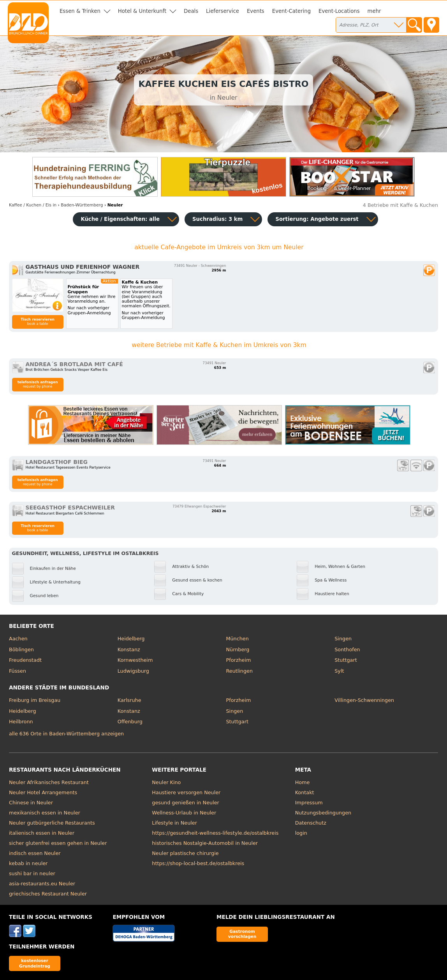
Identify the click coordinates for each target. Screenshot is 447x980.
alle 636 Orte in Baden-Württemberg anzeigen (66, 734)
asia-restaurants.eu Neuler (42, 884)
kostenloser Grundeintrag (35, 963)
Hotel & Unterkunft (142, 11)
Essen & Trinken (80, 11)
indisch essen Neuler (35, 853)
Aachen (18, 639)
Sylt (339, 671)
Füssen (18, 671)
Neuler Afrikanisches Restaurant (49, 782)
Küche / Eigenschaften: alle (120, 219)
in (33, 205)
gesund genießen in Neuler (186, 803)
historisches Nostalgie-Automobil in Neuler (205, 843)
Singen (343, 639)
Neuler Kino (166, 782)
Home (303, 782)
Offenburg (130, 722)
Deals (191, 11)
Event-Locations (339, 11)
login (301, 833)
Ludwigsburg (133, 671)
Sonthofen (347, 650)
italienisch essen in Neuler (42, 833)
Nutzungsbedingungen (323, 813)
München (237, 639)
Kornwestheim (135, 660)
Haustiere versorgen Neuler (186, 792)
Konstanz (129, 650)
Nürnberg (238, 650)
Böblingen (21, 650)
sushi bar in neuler (32, 873)
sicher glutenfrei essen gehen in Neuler (58, 843)
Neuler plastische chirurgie (185, 853)
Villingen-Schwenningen (364, 700)
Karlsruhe (129, 700)
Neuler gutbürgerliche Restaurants (52, 823)
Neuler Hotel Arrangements (43, 792)
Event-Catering (291, 11)
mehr (374, 11)
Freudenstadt (25, 660)
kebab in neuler (28, 863)
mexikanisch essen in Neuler (45, 813)
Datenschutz (311, 823)
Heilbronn (21, 722)
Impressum (309, 803)
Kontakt (305, 792)
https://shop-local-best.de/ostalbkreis (198, 863)
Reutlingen (239, 671)
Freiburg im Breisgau (35, 700)
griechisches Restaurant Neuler (48, 894)
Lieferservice (223, 11)
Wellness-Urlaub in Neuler (184, 813)
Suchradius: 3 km (217, 219)
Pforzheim (238, 660)
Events (256, 11)
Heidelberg (131, 639)
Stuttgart (346, 660)
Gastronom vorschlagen (242, 934)
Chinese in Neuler (31, 803)
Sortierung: (317, 219)
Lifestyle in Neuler (174, 823)
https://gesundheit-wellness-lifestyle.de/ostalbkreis (215, 833)
